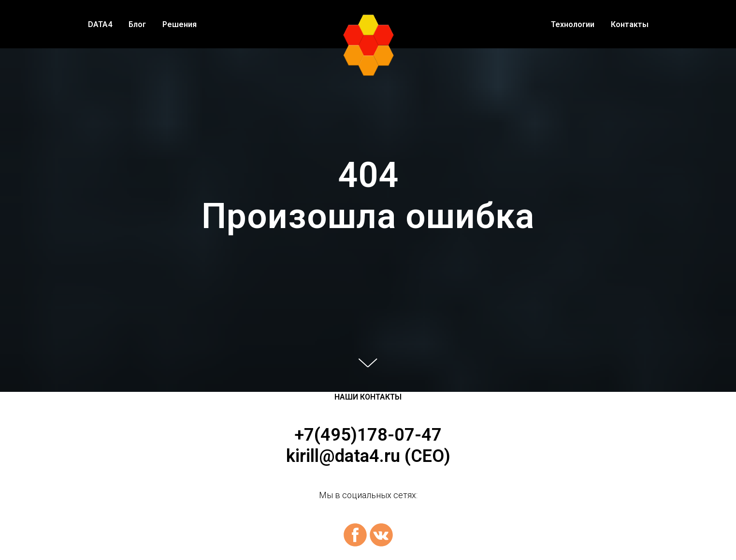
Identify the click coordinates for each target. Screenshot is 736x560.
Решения (180, 24)
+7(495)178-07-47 (368, 435)
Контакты (630, 24)
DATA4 (100, 24)
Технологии (573, 24)
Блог (137, 24)
